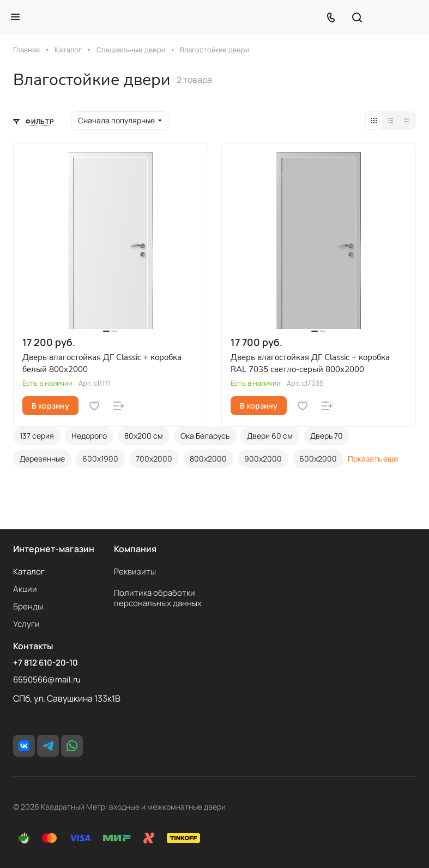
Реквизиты (135, 571)
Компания (135, 549)
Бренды (28, 606)
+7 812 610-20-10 (46, 663)
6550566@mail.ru (47, 680)
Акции (25, 589)
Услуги (26, 624)
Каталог (29, 571)
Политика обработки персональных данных (158, 598)
